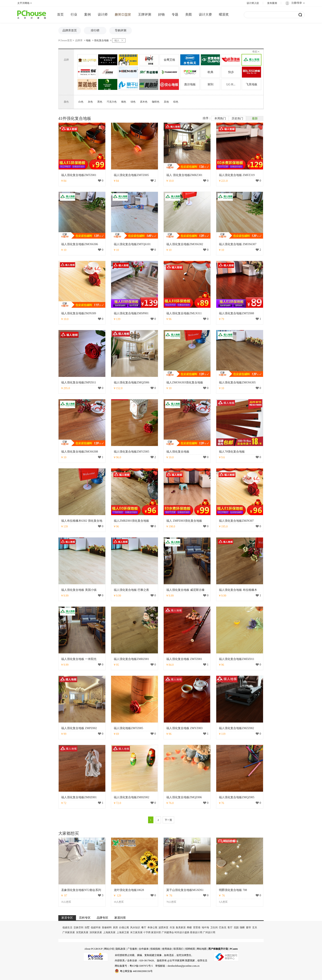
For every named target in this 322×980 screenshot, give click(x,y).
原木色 (144, 102)
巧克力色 (112, 102)
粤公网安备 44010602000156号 (134, 971)
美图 (189, 14)
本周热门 (220, 118)
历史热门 (237, 118)
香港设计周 (196, 932)
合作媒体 (144, 949)
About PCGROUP (93, 949)
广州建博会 (168, 932)
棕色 (176, 102)
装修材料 (107, 927)
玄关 (255, 927)
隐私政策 (121, 949)
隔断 (242, 927)
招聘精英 (190, 949)
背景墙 (197, 927)
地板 (88, 40)
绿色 (133, 102)
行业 (74, 14)
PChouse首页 (65, 40)
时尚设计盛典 (182, 932)
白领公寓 (124, 927)
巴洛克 (223, 927)
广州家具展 (69, 932)
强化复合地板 (101, 40)
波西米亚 (163, 927)
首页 (60, 14)
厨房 (115, 927)
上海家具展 (109, 932)
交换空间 (78, 927)
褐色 (124, 102)
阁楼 (189, 927)
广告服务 (132, 949)
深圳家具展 (96, 932)
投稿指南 (155, 949)
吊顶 (172, 927)
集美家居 (181, 927)
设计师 (103, 14)
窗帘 (248, 927)
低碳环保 (96, 927)
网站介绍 (109, 949)
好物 (161, 14)
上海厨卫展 (123, 932)
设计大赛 (205, 14)
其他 (166, 102)
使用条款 (167, 949)
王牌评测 (145, 14)
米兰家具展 (136, 932)
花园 (236, 927)
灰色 (90, 102)
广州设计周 (209, 932)
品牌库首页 (70, 30)
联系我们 (178, 949)
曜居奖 (224, 14)
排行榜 (95, 30)
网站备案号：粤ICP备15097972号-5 (134, 966)
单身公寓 (152, 927)
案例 (87, 14)
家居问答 (156, 932)
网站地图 (202, 949)
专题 (175, 14)
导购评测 (121, 30)
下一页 (168, 820)
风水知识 (135, 927)
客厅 (230, 927)
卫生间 (214, 927)
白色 (81, 102)
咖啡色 (156, 102)
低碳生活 (67, 927)
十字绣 (147, 932)
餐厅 (144, 927)
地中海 (205, 927)
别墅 (87, 927)
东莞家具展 (82, 932)
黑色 (100, 102)
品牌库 (79, 40)
